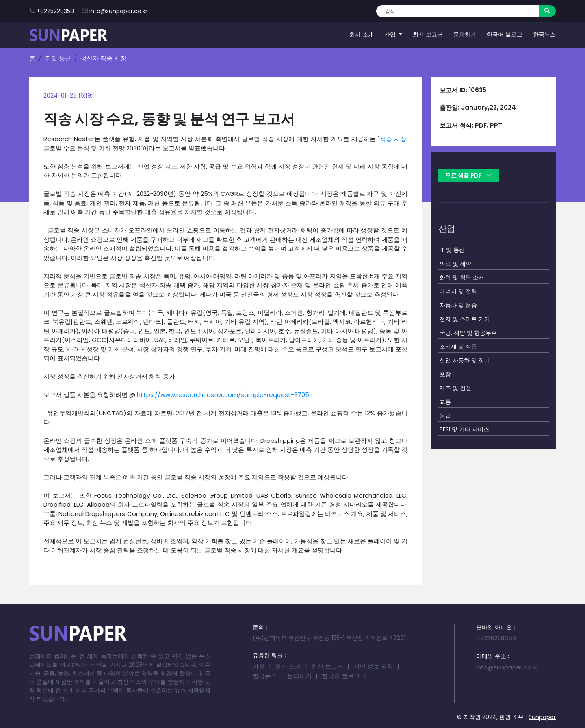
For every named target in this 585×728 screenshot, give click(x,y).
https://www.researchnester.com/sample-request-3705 (223, 395)
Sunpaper (542, 717)
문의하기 (465, 35)
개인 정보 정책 (373, 666)
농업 (445, 416)
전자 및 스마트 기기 (465, 319)
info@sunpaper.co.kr (118, 11)
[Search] (458, 11)
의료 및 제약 (455, 264)
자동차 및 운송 (458, 305)
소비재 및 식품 (458, 347)
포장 (445, 374)
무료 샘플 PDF (469, 175)
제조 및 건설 (455, 388)
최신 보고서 (428, 35)
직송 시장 (393, 139)
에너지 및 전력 (458, 291)
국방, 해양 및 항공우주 (468, 333)
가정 (259, 666)
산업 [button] (391, 35)
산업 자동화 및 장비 (465, 360)
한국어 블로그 (505, 35)
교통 (445, 402)
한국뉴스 (544, 35)
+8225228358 (55, 11)
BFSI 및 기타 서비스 (464, 429)
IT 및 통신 (58, 58)
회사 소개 (362, 35)
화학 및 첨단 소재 (462, 277)
